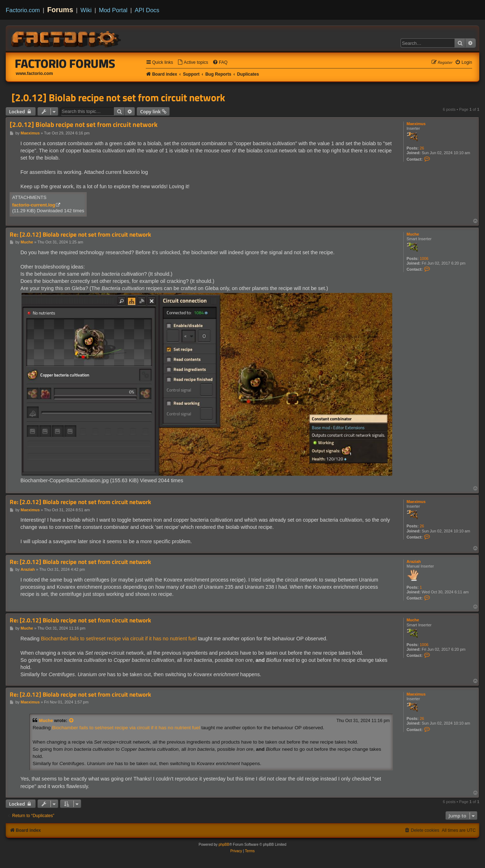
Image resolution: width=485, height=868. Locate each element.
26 (422, 148)
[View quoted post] (72, 721)
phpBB (224, 845)
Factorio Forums (65, 63)
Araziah (414, 561)
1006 (424, 258)
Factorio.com (23, 10)
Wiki (86, 10)
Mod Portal (113, 10)
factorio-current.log (34, 205)
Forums (60, 10)
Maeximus (416, 124)
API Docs (147, 10)
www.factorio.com (34, 73)
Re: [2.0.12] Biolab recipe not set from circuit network (80, 235)
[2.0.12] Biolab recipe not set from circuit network (118, 98)
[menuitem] (193, 63)
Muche (413, 234)
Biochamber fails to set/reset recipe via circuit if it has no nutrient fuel (119, 639)
